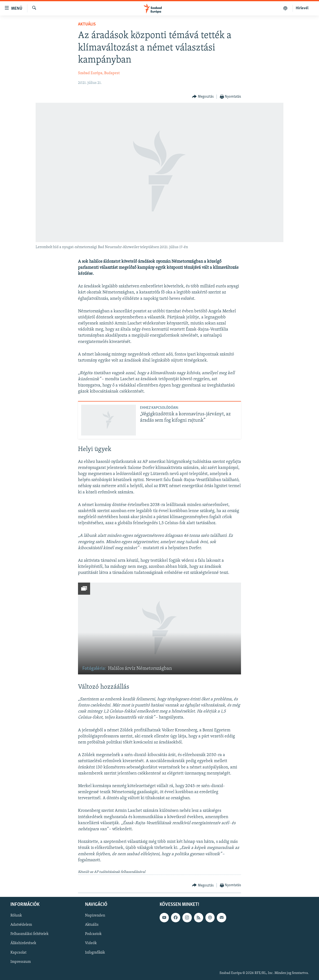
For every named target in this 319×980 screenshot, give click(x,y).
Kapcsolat (18, 952)
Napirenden (95, 916)
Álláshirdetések (23, 943)
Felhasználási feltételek (29, 934)
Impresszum (21, 962)
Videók (91, 943)
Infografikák (95, 952)
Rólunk (16, 916)
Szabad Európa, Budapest (99, 73)
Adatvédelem (21, 925)
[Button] (203, 97)
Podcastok (93, 934)
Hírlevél (302, 8)
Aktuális (87, 24)
